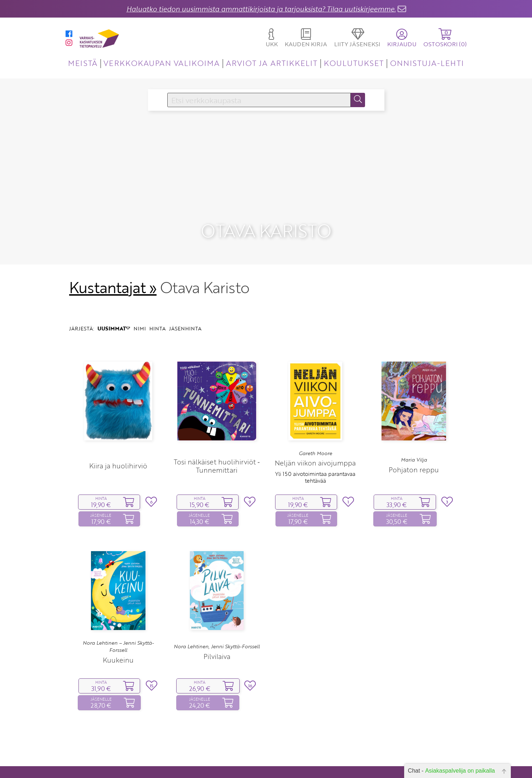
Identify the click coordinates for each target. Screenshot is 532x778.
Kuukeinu (118, 638)
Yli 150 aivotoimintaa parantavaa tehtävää (315, 456)
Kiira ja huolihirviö (118, 445)
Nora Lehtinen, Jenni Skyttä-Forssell (217, 625)
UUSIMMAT (114, 307)
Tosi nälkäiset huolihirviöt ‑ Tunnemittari (217, 444)
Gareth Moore (315, 432)
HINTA (157, 307)
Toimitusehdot (221, 770)
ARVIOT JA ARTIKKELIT (272, 63)
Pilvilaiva (217, 635)
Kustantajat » (113, 266)
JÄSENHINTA (185, 307)
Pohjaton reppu (414, 448)
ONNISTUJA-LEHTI (427, 63)
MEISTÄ (83, 63)
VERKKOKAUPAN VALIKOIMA (162, 63)
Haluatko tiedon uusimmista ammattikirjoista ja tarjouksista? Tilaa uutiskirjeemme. (261, 9)
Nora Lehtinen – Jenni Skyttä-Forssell (118, 625)
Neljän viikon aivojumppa (315, 442)
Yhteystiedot (224, 760)
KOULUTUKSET (354, 63)
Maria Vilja (414, 439)
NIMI (140, 307)
